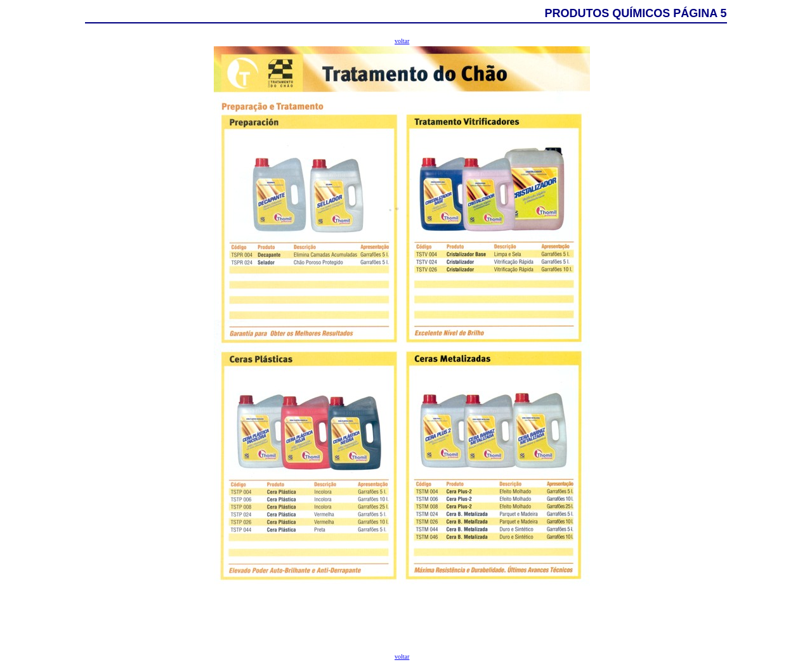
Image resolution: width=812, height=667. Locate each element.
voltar (402, 41)
